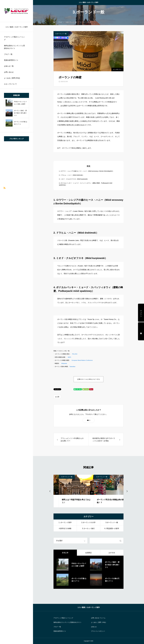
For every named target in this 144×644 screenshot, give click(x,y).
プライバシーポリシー (98, 631)
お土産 (57, 397)
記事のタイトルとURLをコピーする (88, 379)
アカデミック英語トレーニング (14, 38)
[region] (16, 322)
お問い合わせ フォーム (98, 618)
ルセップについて (10, 84)
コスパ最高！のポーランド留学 (88, 2)
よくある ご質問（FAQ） (99, 622)
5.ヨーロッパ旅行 (88, 528)
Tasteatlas (72, 367)
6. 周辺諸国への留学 (112, 528)
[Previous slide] (50, 491)
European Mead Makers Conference (82, 360)
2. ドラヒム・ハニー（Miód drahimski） (71, 175)
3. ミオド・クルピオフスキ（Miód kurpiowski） (74, 179)
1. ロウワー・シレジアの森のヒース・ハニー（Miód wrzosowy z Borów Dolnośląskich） (86, 171)
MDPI (69, 357)
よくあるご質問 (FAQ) (12, 78)
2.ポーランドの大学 (88, 522)
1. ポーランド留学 (65, 522)
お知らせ (94, 627)
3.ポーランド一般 (61, 34)
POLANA (75, 354)
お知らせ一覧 (9, 66)
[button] (88, 420)
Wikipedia (64, 363)
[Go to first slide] (127, 491)
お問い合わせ (9, 72)
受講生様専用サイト (11, 60)
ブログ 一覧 (8, 54)
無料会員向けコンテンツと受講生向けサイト (14, 47)
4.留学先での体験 (65, 528)
